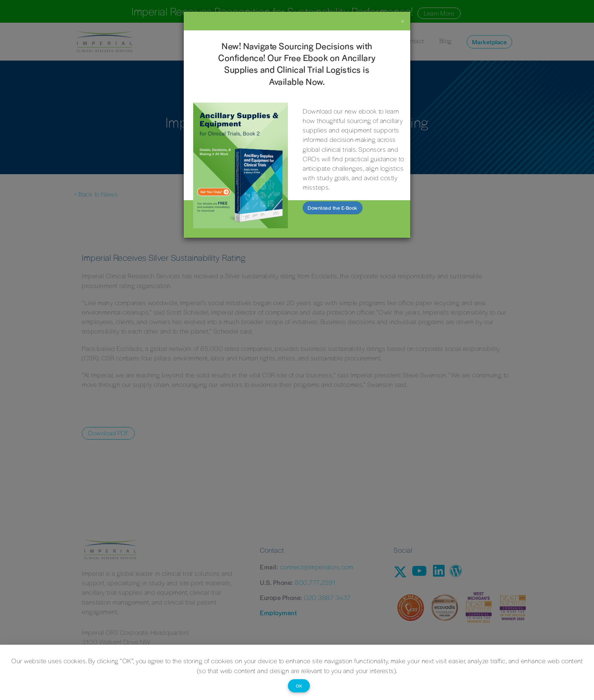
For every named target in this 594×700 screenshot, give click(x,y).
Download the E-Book (333, 208)
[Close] (403, 21)
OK (299, 686)
